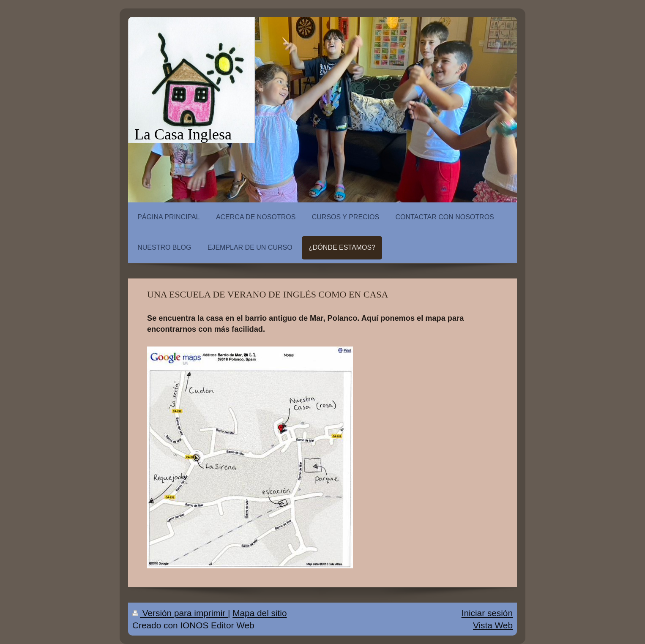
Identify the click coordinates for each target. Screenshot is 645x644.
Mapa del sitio (260, 613)
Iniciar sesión (487, 613)
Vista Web (493, 625)
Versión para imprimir (180, 613)
